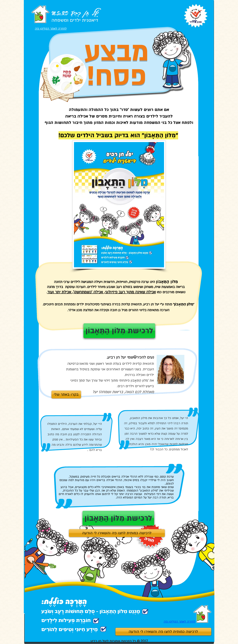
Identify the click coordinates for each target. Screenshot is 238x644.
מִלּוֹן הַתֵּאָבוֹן (160, 135)
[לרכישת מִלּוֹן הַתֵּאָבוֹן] (118, 518)
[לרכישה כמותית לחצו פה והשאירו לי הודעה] (163, 632)
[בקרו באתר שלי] (66, 394)
